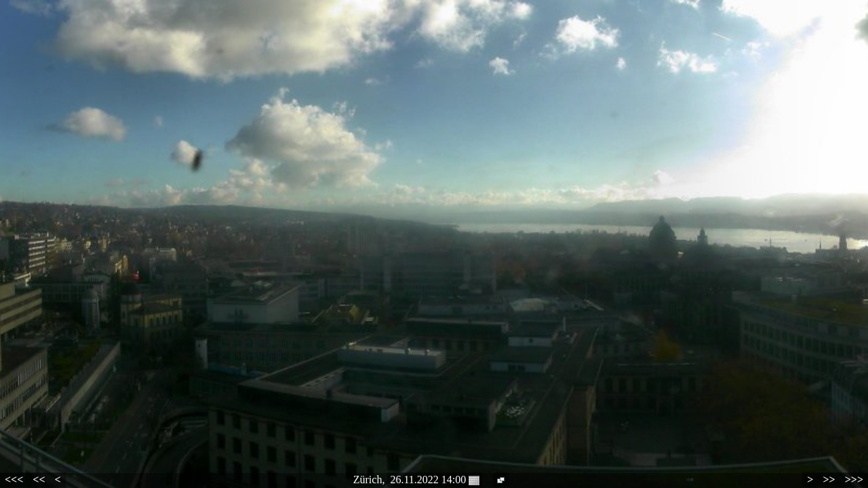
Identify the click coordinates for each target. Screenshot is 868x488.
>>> (854, 480)
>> (829, 480)
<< (39, 480)
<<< (14, 480)
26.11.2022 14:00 (435, 480)
